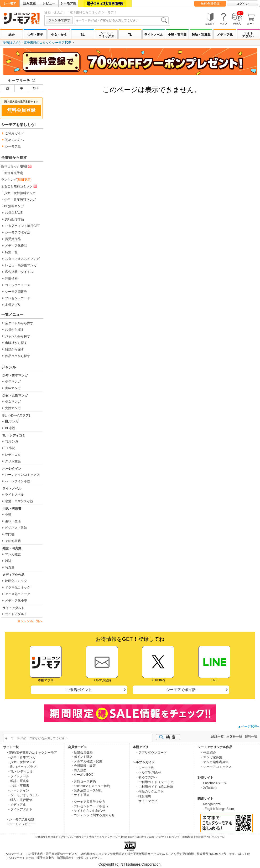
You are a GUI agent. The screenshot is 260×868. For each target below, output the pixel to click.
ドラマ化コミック (18, 587)
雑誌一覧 (217, 737)
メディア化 (225, 35)
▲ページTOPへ (249, 727)
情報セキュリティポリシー (105, 837)
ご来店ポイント (79, 690)
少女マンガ (13, 402)
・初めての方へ (146, 777)
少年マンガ (13, 382)
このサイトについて (168, 837)
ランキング (16, 180)
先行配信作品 (14, 219)
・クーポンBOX (82, 775)
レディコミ (13, 455)
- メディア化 (17, 805)
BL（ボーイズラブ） (17, 415)
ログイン (242, 4)
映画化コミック (16, 581)
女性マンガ (13, 408)
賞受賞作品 (13, 239)
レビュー (49, 3)
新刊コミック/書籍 (17, 166)
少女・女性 (59, 35)
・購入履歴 (79, 770)
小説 (8, 515)
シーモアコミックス (106, 35)
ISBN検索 (188, 837)
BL (82, 35)
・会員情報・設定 (83, 766)
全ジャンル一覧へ (30, 621)
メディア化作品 (16, 246)
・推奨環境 (143, 796)
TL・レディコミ (14, 435)
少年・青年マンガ (15, 375)
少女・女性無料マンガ (20, 193)
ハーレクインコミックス (22, 475)
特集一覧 (11, 252)
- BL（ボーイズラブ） (24, 767)
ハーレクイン (12, 469)
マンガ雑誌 (13, 554)
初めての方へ (14, 140)
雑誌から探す (14, 349)
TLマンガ (12, 441)
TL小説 (10, 448)
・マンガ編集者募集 (214, 762)
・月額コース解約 (83, 781)
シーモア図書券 (16, 292)
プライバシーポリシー (74, 837)
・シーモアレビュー (20, 824)
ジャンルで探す (59, 20)
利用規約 (53, 837)
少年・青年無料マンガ (20, 200)
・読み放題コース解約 (86, 790)
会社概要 (40, 837)
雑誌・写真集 (201, 35)
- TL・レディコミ (21, 771)
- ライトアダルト (20, 809)
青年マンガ (13, 388)
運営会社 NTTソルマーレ (210, 837)
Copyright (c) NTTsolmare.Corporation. (130, 864)
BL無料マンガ (14, 206)
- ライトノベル (19, 776)
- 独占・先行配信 (20, 800)
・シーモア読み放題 (20, 819)
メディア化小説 (16, 601)
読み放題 (29, 3)
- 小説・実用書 (19, 786)
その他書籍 (13, 541)
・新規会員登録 (82, 752)
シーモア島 (68, 3)
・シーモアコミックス (216, 767)
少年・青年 (35, 35)
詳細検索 (11, 278)
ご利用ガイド (14, 133)
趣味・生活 (13, 521)
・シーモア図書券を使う (88, 802)
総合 (12, 35)
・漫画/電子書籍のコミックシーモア (31, 753)
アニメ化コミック (18, 594)
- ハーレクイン (19, 790)
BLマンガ (12, 422)
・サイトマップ (146, 801)
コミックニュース (18, 285)
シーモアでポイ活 (18, 232)
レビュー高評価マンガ (21, 265)
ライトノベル (154, 35)
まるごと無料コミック (19, 186)
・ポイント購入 (82, 757)
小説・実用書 (177, 35)
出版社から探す (16, 343)
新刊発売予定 (14, 173)
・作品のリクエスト (149, 791)
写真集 (10, 567)
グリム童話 (13, 461)
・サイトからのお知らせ (88, 811)
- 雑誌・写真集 (19, 781)
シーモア (10, 3)
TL (130, 35)
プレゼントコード (18, 298)
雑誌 (8, 561)
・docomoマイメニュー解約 (90, 786)
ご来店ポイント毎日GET (22, 226)
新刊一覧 (251, 737)
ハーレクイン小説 (18, 481)
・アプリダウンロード (151, 753)
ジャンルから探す (18, 336)
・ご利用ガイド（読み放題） (156, 787)
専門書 (10, 534)
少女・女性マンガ (15, 395)
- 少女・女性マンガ (22, 762)
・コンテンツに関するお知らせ (93, 815)
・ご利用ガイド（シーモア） (156, 782)
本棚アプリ (13, 305)
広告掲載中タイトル (19, 272)
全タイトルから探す (19, 323)
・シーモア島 (145, 768)
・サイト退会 (80, 795)
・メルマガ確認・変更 (86, 761)
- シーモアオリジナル (24, 795)
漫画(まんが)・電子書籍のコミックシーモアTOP (37, 43)
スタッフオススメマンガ (22, 259)
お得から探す (14, 330)
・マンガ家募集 (211, 757)
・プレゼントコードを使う (90, 806)
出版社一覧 (234, 737)
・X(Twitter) (208, 788)
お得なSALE (14, 213)
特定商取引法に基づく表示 (138, 837)
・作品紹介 (208, 753)
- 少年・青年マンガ (22, 757)
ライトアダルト (248, 35)
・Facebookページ (213, 783)
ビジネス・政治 (16, 528)
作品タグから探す (18, 356)
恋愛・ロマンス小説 (19, 501)
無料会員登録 (210, 4)
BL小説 (10, 428)
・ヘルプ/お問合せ (148, 773)
